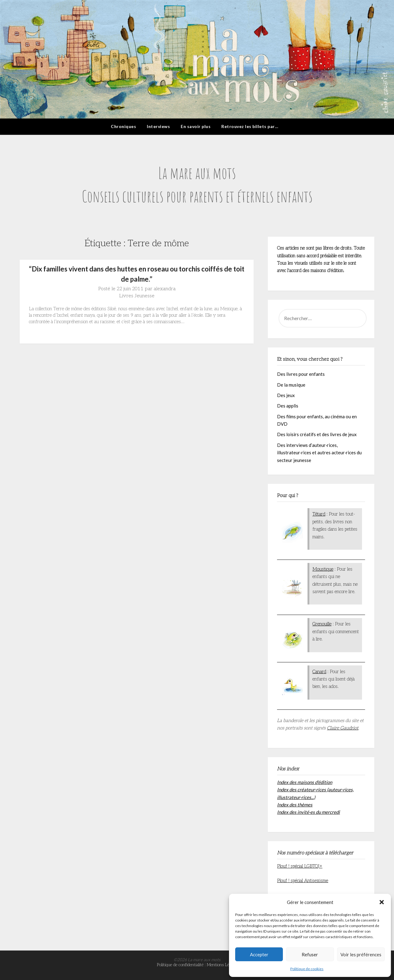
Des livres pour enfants (301, 374)
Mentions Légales (222, 965)
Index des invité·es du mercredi (308, 812)
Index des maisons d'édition (305, 782)
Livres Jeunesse (137, 296)
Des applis (288, 406)
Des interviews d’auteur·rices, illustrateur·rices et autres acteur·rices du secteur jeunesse (319, 453)
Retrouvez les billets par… (250, 126)
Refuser (310, 954)
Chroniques (123, 126)
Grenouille (322, 624)
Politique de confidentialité (180, 965)
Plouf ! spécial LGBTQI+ (300, 866)
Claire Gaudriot (343, 728)
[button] (382, 902)
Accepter (259, 954)
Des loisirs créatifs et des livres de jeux (317, 434)
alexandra (165, 289)
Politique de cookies (307, 969)
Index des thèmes (295, 805)
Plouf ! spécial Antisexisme (303, 881)
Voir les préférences (361, 954)
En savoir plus (196, 126)
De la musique (291, 385)
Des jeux (286, 395)
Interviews (158, 126)
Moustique (323, 569)
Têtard (319, 514)
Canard (319, 672)
